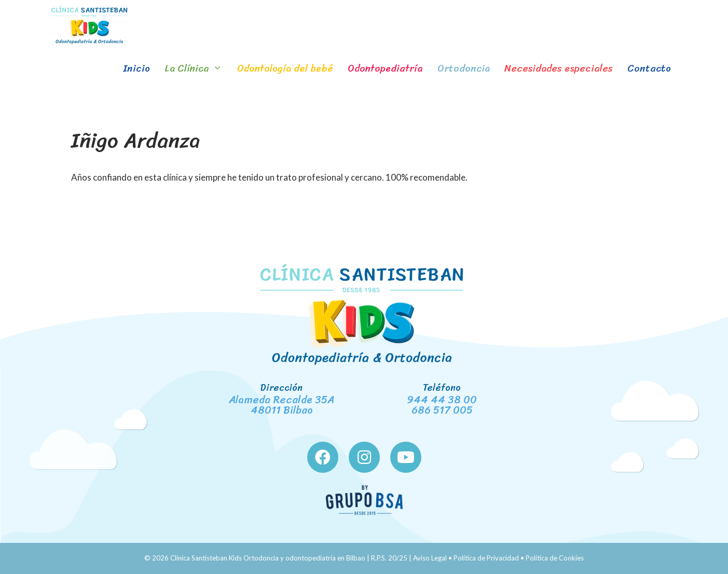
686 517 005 (442, 410)
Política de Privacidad (486, 558)
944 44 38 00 (442, 400)
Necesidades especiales (559, 68)
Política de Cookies (555, 558)
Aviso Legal (430, 558)
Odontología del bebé (285, 68)
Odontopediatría (385, 68)
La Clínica (197, 69)
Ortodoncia (464, 68)
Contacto (649, 68)
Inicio (136, 68)
